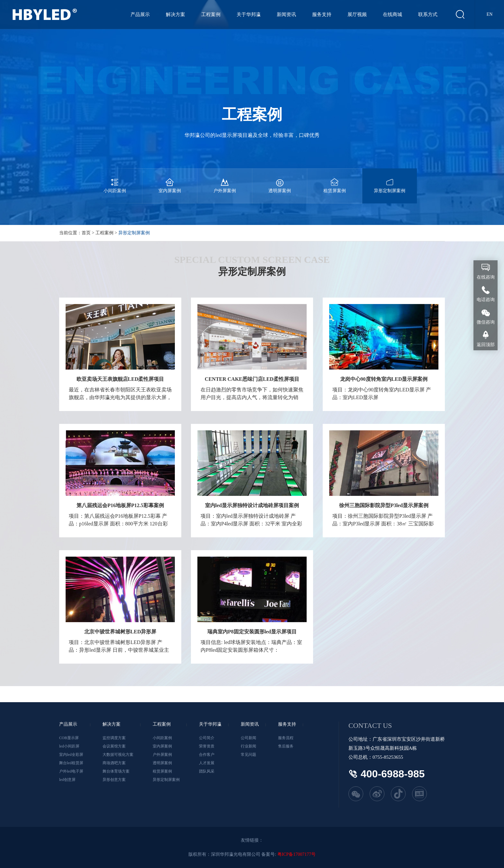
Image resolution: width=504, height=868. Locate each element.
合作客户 (207, 755)
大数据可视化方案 (118, 755)
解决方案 (175, 14)
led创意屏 (67, 780)
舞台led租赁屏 (71, 763)
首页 (86, 233)
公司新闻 (248, 738)
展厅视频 (357, 14)
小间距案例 (115, 181)
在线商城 (392, 14)
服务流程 (286, 738)
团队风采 (207, 771)
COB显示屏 (69, 738)
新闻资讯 (286, 14)
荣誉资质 (207, 746)
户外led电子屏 (71, 771)
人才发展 (207, 763)
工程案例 (211, 14)
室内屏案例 (170, 181)
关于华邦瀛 (249, 14)
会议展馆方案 (114, 746)
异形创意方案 (114, 780)
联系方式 (428, 14)
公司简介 (207, 738)
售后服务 (286, 746)
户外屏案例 (225, 181)
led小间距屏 (69, 746)
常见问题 (248, 755)
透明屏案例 (280, 181)
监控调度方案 (114, 738)
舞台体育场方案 (116, 771)
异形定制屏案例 (390, 181)
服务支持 (322, 14)
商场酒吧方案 (114, 763)
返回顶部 (486, 345)
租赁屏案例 (335, 181)
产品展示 (140, 14)
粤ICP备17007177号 (297, 854)
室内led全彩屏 (71, 755)
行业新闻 (248, 746)
